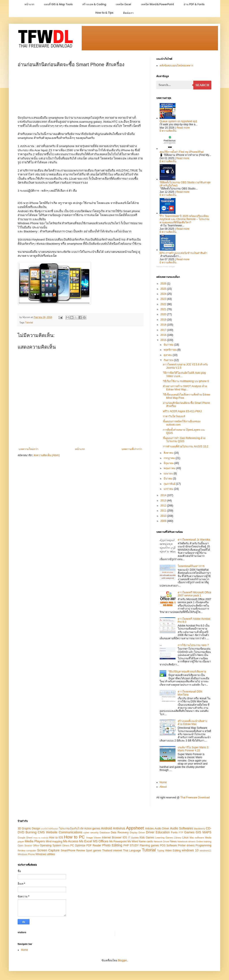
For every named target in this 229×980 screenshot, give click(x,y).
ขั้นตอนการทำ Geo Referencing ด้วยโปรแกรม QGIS (184, 440)
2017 (164, 330)
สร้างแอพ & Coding (94, 4)
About (163, 787)
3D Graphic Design (29, 829)
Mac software (197, 838)
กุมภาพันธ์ (170, 484)
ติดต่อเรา (128, 13)
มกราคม (169, 489)
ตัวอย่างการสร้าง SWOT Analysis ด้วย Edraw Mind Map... (185, 388)
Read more (183, 128)
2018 (164, 325)
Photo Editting (112, 845)
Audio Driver (162, 829)
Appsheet (135, 828)
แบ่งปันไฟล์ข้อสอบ (50, 829)
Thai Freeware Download (195, 798)
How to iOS (56, 838)
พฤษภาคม (170, 468)
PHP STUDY (131, 845)
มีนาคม (168, 479)
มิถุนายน (169, 463)
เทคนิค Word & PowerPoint (158, 4)
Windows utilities (45, 854)
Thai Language (132, 851)
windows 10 (190, 850)
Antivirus (119, 828)
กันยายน (169, 360)
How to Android (41, 838)
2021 (164, 309)
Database (105, 832)
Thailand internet (112, 851)
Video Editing (173, 851)
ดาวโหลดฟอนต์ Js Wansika (194, 540)
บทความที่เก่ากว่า (132, 449)
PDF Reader (94, 845)
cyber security (91, 832)
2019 (164, 320)
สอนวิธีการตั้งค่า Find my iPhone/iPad (182, 152)
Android (107, 828)
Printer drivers (186, 845)
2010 (164, 516)
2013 (164, 501)
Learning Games (164, 838)
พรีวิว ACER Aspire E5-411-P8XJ (182, 411)
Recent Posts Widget (166, 267)
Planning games (149, 845)
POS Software (168, 845)
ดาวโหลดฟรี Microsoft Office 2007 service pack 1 (194, 594)
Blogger (122, 960)
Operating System (51, 845)
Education (163, 832)
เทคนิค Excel (123, 4)
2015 (164, 340)
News (173, 842)
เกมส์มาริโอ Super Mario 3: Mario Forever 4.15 (193, 749)
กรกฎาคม (170, 458)
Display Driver (137, 832)
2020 (164, 314)
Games (189, 832)
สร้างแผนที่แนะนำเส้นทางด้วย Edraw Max (192, 723)
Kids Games (147, 838)
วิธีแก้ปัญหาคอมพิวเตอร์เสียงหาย (187, 672)
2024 (164, 294)
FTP (181, 832)
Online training (204, 842)
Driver (150, 832)
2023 (164, 299)
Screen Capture (48, 850)
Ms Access (71, 841)
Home (163, 782)
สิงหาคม (169, 453)
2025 (164, 289)
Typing (161, 851)
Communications (70, 832)
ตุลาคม (168, 355)
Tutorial (29, 322)
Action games (92, 829)
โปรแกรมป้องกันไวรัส (72, 829)
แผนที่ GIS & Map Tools (58, 4)
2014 (164, 495)
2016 (164, 335)
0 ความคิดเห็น (168, 131)
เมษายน (169, 474)
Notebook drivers (187, 842)
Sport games (93, 851)
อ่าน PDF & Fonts (194, 4)
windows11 (206, 851)
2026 (164, 284)
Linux (186, 838)
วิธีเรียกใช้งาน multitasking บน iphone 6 (186, 381)
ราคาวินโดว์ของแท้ (174, 416)
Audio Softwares (182, 828)
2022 (164, 304)
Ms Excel (85, 841)
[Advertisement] (80, 94)
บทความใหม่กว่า (29, 449)
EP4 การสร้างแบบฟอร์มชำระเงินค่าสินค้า (183, 253)
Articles (149, 829)
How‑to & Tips (104, 13)
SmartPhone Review (73, 851)
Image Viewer (94, 838)
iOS (125, 838)
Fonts (174, 832)
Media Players (35, 841)
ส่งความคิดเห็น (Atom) (47, 455)
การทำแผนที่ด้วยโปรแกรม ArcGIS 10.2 (186, 446)
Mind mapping (54, 842)
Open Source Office (28, 845)
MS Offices (101, 841)
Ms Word (133, 842)
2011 (164, 511)
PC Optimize (78, 845)
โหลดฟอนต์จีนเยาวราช (191, 566)
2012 (164, 506)
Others (66, 845)
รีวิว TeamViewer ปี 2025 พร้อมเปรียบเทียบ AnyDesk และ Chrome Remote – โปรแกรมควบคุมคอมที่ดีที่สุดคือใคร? (185, 219)
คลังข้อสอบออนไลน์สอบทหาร (176, 66)
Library (178, 838)
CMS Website (47, 832)
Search (202, 85)
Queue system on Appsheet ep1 (178, 121)
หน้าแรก (29, 4)
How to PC (74, 837)
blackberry (199, 829)
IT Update (133, 838)
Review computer (27, 851)
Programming (203, 845)
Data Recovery (120, 832)
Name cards (146, 842)
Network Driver (162, 842)
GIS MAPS (204, 832)
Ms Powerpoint (118, 842)
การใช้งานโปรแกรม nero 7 (193, 645)
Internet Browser (112, 838)
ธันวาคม (169, 345)
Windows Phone (26, 854)
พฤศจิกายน (170, 350)
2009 (164, 521)
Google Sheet (25, 838)
